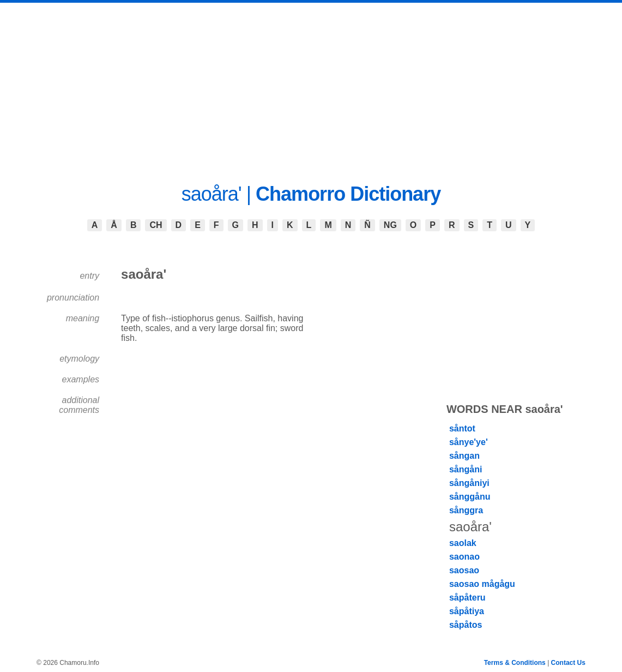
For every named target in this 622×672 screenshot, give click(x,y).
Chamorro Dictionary (348, 194)
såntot (462, 428)
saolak (463, 543)
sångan (464, 456)
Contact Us (568, 663)
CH (156, 225)
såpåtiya (467, 611)
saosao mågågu (482, 584)
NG (390, 225)
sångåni (466, 469)
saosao (464, 570)
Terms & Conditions (515, 663)
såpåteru (467, 598)
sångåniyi (469, 483)
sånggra (466, 510)
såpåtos (466, 625)
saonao (464, 557)
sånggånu (470, 497)
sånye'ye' (469, 442)
